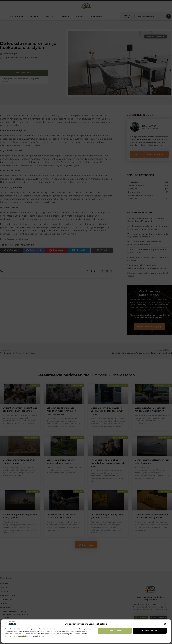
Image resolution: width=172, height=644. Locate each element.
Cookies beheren (150, 631)
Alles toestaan (115, 631)
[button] (165, 624)
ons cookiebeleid (21, 636)
